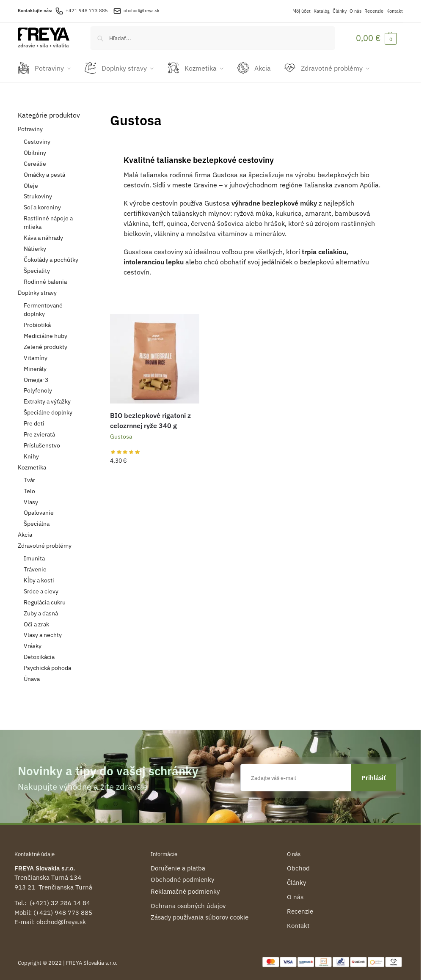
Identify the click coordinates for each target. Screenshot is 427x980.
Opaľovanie (39, 509)
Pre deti (34, 420)
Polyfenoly (38, 387)
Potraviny (30, 125)
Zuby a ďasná (41, 609)
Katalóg (322, 11)
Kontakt (395, 11)
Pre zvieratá (39, 431)
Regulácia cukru (45, 598)
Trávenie (35, 565)
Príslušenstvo (42, 441)
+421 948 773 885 (81, 11)
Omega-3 (36, 376)
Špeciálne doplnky (48, 409)
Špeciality (37, 267)
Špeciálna (37, 520)
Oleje (31, 181)
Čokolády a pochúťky (51, 256)
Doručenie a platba (178, 864)
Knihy (31, 452)
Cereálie (35, 159)
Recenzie (374, 11)
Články (340, 11)
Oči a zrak (36, 620)
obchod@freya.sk (142, 11)
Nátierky (35, 245)
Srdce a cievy (41, 587)
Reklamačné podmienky (185, 887)
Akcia (25, 531)
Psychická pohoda (47, 664)
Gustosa (121, 432)
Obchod (298, 864)
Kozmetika (32, 463)
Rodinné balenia (45, 277)
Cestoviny (37, 137)
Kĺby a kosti (39, 576)
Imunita (34, 555)
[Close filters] (86, 112)
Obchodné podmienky (182, 876)
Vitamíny (36, 354)
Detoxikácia (39, 653)
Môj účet (302, 11)
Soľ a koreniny (42, 203)
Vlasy (31, 498)
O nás (355, 11)
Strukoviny (38, 192)
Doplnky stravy (37, 288)
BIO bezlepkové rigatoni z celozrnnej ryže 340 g (150, 416)
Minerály (35, 365)
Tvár (29, 476)
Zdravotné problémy (45, 542)
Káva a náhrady (43, 234)
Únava (32, 675)
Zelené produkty (45, 343)
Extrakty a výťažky (47, 398)
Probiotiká (37, 321)
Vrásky (33, 642)
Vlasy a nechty (43, 631)
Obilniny (35, 148)
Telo (29, 487)
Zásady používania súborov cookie (200, 913)
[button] (376, 38)
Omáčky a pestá (44, 170)
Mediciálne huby (45, 332)
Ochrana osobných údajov (188, 902)
